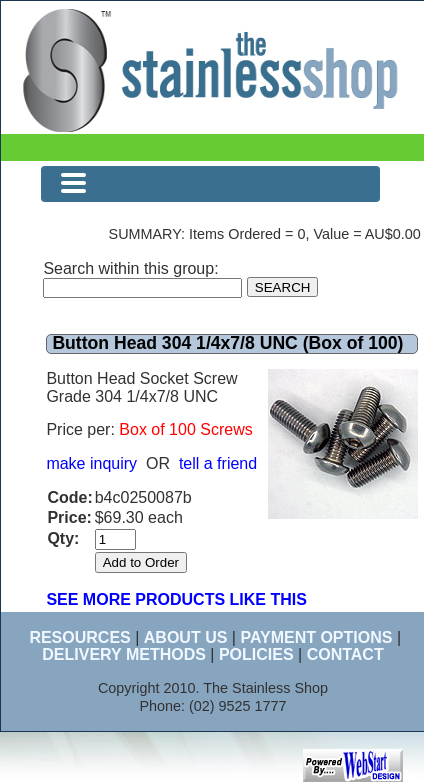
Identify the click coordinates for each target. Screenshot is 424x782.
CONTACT (345, 654)
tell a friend (218, 463)
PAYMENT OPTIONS (316, 637)
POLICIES (256, 654)
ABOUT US (186, 637)
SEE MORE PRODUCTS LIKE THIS (176, 599)
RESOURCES (79, 637)
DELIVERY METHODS (124, 654)
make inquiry (91, 463)
